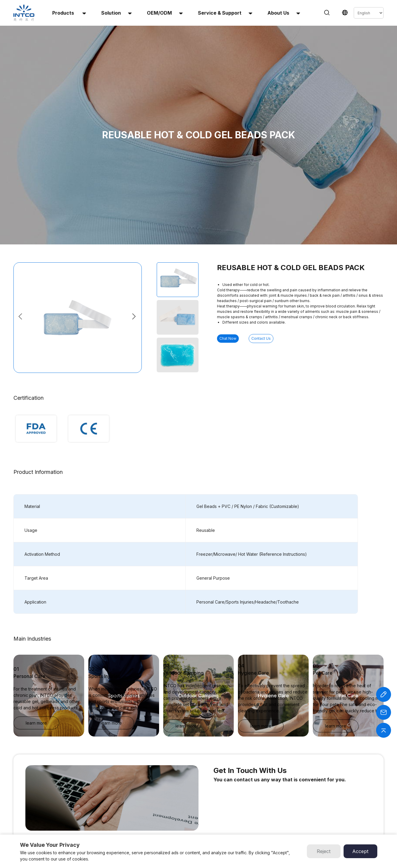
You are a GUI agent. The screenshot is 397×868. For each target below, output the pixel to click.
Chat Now (240, 224)
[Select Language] (369, 13)
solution (116, 13)
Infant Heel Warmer (123, 823)
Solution (194, 802)
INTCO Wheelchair (250, 802)
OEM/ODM (165, 13)
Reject (324, 851)
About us (284, 13)
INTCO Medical (247, 794)
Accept (360, 851)
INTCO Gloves (246, 809)
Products (69, 13)
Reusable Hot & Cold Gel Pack (133, 802)
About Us (195, 809)
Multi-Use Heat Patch (125, 816)
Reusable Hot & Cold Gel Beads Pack (139, 809)
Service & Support (225, 13)
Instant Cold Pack (121, 794)
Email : (326, 809)
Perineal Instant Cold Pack (129, 830)
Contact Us (299, 224)
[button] (134, 202)
